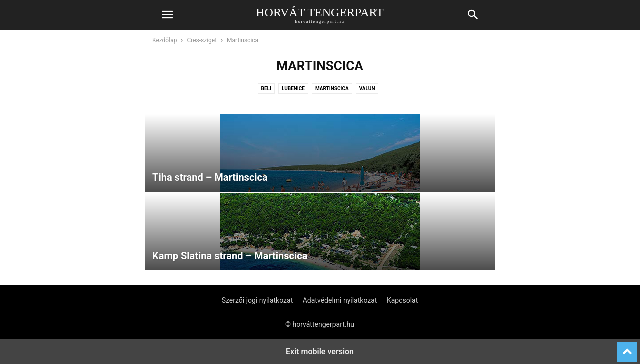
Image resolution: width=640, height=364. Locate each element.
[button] (167, 15)
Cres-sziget (202, 40)
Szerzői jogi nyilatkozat (258, 300)
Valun (367, 89)
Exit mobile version (320, 351)
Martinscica (332, 89)
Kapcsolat (402, 300)
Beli (266, 89)
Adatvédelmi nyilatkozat (340, 300)
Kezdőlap (165, 40)
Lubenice (293, 89)
